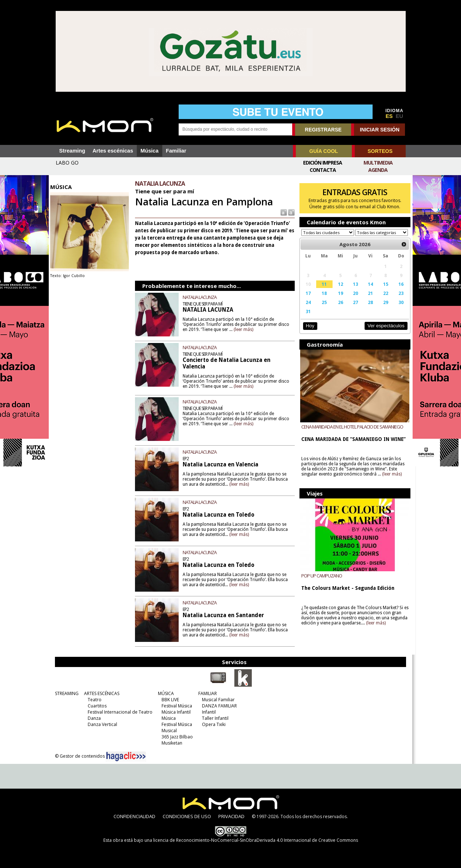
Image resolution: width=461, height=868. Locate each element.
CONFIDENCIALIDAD (134, 816)
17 (307, 300)
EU (400, 116)
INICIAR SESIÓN (380, 130)
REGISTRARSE (323, 130)
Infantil (207, 712)
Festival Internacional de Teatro (119, 712)
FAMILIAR (206, 693)
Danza (93, 718)
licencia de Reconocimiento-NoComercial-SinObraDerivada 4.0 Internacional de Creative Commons (256, 840)
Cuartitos (96, 706)
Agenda (378, 170)
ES (389, 116)
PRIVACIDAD (231, 816)
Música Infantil (175, 712)
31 (307, 318)
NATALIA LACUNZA (201, 297)
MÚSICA (164, 693)
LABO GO (67, 163)
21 (368, 300)
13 (353, 291)
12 (338, 291)
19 (338, 300)
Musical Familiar (217, 700)
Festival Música (175, 706)
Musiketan (170, 743)
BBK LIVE (169, 700)
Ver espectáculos (383, 333)
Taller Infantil (214, 718)
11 (323, 291)
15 (383, 291)
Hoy (309, 333)
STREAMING (65, 693)
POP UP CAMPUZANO (320, 583)
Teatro (93, 700)
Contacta (323, 170)
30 (398, 309)
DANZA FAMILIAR (218, 706)
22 (383, 300)
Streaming (72, 151)
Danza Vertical (101, 724)
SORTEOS (380, 151)
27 (353, 309)
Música (150, 151)
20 (353, 300)
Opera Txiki (212, 724)
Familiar (176, 151)
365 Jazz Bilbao (176, 737)
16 (398, 291)
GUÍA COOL (324, 151)
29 (383, 309)
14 (368, 291)
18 (323, 300)
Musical (168, 731)
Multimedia (378, 163)
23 (398, 300)
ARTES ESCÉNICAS (100, 693)
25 (323, 309)
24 (307, 309)
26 (338, 309)
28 (368, 309)
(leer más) (245, 330)
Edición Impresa (323, 163)
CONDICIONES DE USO (187, 816)
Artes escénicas (113, 151)
